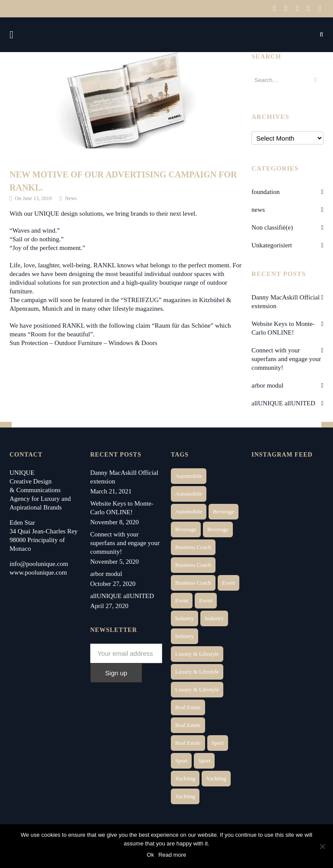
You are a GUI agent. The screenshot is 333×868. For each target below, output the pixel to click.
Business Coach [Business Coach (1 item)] (193, 547)
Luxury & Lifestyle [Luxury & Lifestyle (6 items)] (197, 654)
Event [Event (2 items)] (229, 583)
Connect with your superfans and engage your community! (286, 359)
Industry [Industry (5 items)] (184, 636)
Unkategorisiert (272, 245)
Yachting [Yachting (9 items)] (185, 796)
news (258, 210)
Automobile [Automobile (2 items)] (189, 494)
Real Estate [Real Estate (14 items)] (188, 707)
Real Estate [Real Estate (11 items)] (188, 743)
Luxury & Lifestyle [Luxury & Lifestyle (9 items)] (197, 689)
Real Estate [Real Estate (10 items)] (188, 725)
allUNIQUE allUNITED (283, 403)
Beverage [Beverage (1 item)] (224, 511)
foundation (266, 192)
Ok (151, 855)
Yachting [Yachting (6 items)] (185, 778)
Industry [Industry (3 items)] (184, 618)
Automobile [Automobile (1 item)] (189, 476)
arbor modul (268, 385)
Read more (172, 855)
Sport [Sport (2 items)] (218, 743)
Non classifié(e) (272, 227)
